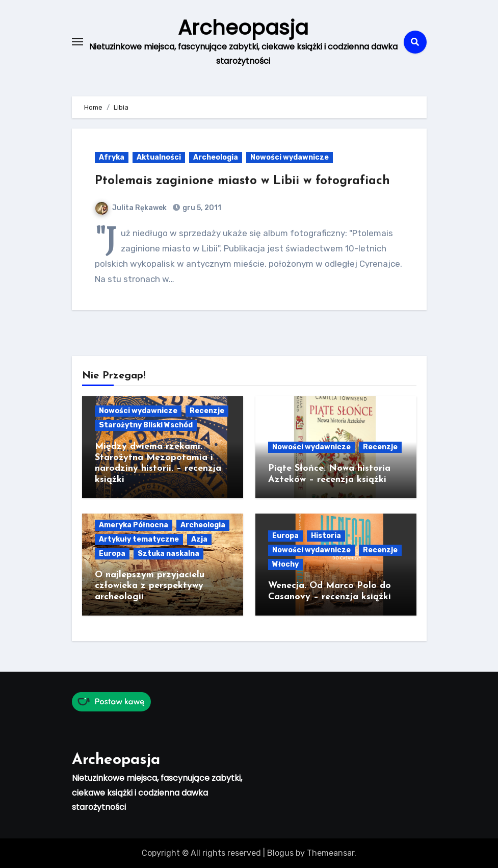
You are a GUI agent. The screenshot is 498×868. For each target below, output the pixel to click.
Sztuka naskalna (168, 554)
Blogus (280, 853)
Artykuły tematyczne (139, 539)
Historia (326, 536)
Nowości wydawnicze (290, 157)
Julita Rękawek (131, 208)
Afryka (112, 157)
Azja (199, 539)
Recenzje (207, 411)
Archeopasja (243, 28)
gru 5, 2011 (201, 208)
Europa (112, 554)
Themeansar (331, 853)
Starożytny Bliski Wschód (146, 425)
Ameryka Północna (134, 525)
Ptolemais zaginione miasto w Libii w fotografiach (242, 181)
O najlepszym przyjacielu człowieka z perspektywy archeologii (150, 586)
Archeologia (216, 157)
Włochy (285, 564)
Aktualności (159, 157)
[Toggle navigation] (77, 42)
